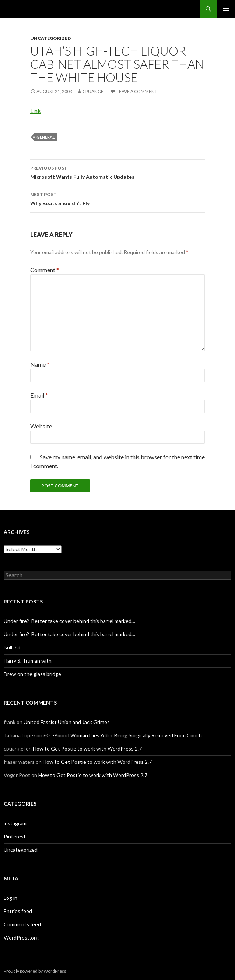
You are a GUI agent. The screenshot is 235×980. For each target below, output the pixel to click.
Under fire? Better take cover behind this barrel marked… (69, 621)
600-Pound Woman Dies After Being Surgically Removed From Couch (123, 735)
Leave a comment (137, 91)
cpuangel (94, 91)
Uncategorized (50, 38)
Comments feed (22, 924)
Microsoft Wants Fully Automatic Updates (117, 172)
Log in (10, 898)
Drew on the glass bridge (32, 674)
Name (40, 364)
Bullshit (12, 647)
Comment (45, 270)
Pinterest (15, 836)
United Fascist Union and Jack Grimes (67, 722)
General (46, 137)
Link (36, 111)
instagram (15, 823)
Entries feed (18, 911)
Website (41, 426)
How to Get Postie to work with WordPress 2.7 (87, 749)
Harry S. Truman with (28, 661)
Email (39, 395)
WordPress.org (21, 938)
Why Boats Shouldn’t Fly (117, 198)
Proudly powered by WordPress (35, 971)
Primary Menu (226, 9)
